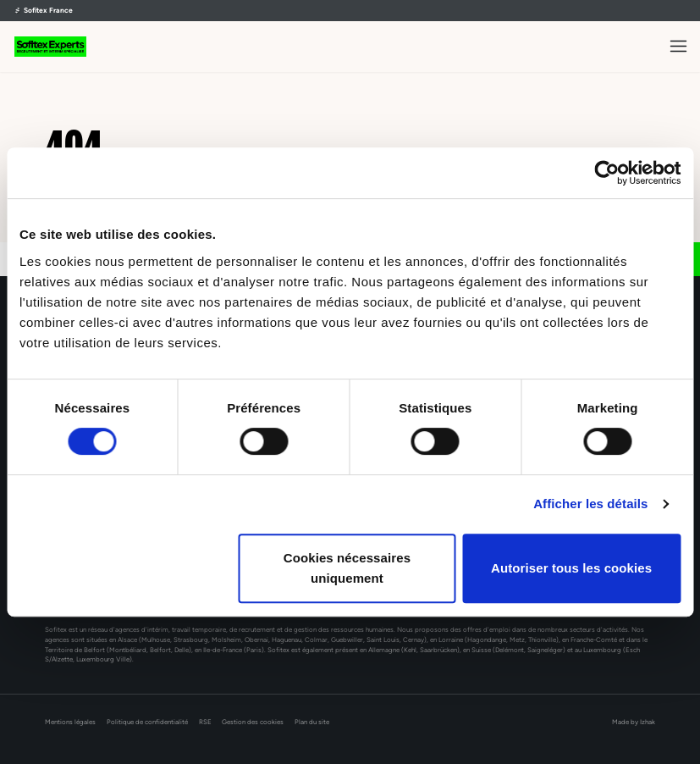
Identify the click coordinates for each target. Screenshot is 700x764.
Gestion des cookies (253, 722)
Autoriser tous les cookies (571, 568)
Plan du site (312, 722)
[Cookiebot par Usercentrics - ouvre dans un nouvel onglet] (606, 173)
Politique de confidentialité (147, 722)
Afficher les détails (590, 504)
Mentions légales (70, 722)
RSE (205, 722)
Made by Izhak (634, 722)
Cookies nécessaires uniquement (347, 568)
